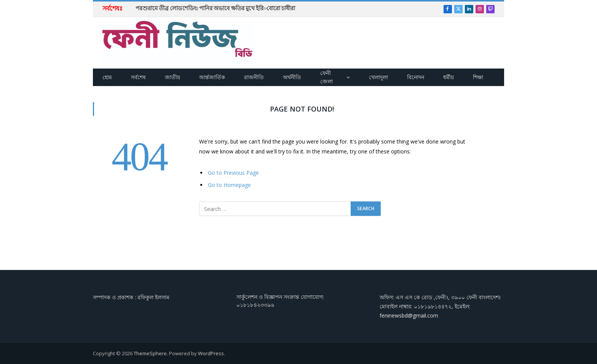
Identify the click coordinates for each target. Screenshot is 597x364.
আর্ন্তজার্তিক (212, 77)
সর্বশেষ (138, 77)
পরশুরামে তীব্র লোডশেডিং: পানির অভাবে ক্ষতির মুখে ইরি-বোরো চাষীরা (215, 8)
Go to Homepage (229, 185)
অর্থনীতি (292, 77)
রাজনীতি (254, 77)
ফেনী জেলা (326, 77)
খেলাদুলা (378, 77)
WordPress (211, 353)
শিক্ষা (478, 77)
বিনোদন (416, 77)
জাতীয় (172, 77)
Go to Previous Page (233, 173)
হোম (107, 77)
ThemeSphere (150, 353)
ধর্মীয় (449, 77)
